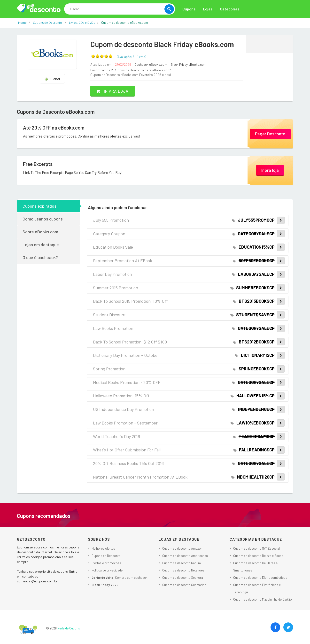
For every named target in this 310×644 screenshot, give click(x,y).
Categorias (230, 9)
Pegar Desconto (270, 133)
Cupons (189, 9)
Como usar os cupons (43, 219)
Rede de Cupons (69, 628)
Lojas (208, 9)
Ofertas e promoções (106, 563)
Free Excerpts (39, 164)
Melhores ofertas (103, 548)
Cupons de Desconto (106, 555)
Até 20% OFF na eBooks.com (56, 128)
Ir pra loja (115, 91)
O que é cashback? (40, 257)
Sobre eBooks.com (40, 231)
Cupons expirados (39, 206)
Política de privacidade (107, 570)
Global (52, 79)
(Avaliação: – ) (132, 57)
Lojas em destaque (41, 244)
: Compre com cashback (120, 577)
